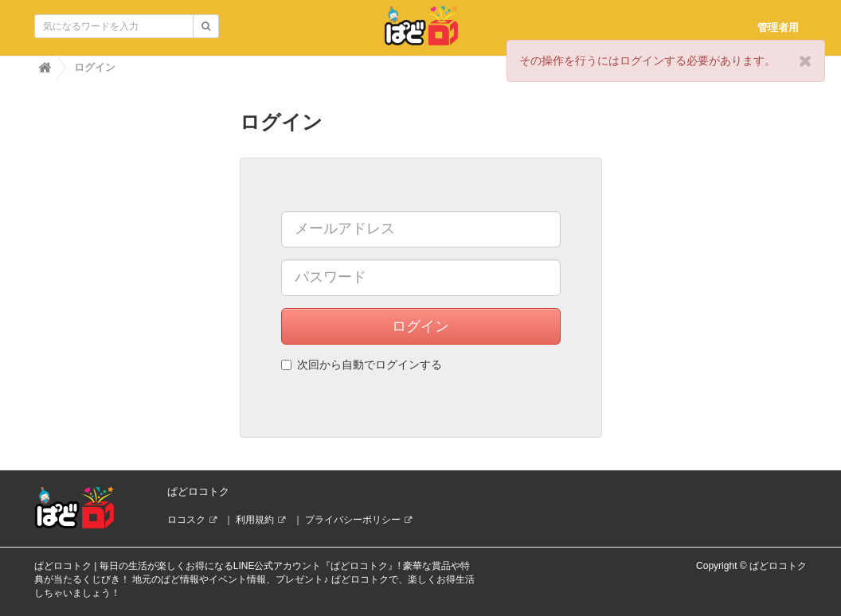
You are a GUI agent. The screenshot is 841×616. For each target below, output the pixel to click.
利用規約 (255, 520)
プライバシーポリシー (353, 520)
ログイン (420, 326)
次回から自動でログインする (362, 365)
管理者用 (778, 27)
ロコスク (186, 520)
